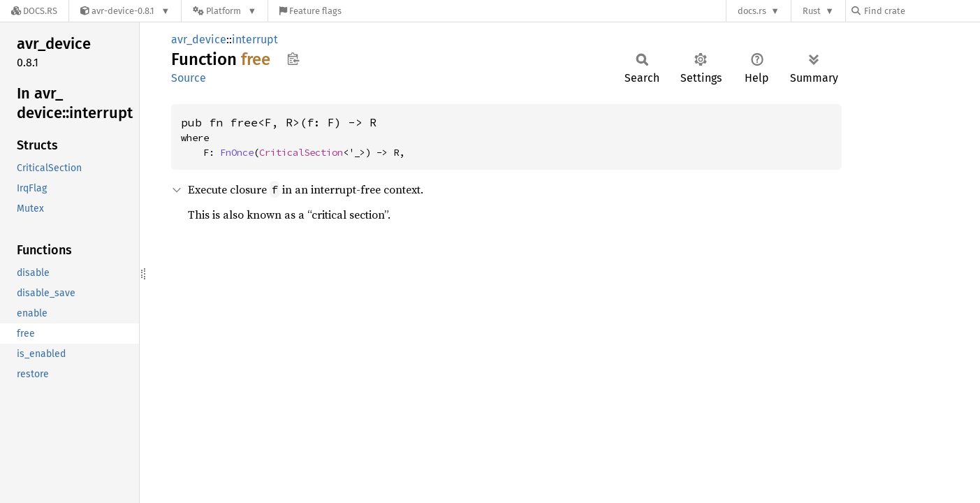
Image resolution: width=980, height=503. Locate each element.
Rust (812, 11)
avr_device (199, 39)
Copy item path (293, 59)
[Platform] (225, 11)
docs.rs (752, 11)
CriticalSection (301, 152)
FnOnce (237, 152)
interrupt (255, 39)
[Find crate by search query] (921, 11)
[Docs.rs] (34, 11)
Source (189, 78)
